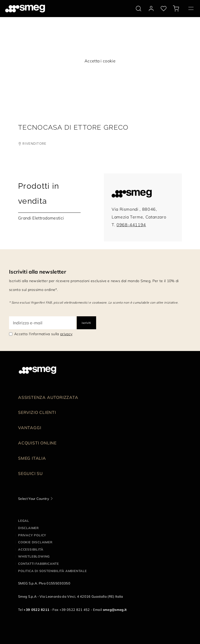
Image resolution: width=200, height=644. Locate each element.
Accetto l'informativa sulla (43, 334)
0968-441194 (131, 225)
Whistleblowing (34, 556)
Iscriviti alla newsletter (38, 272)
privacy (66, 334)
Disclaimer (28, 528)
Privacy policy (32, 535)
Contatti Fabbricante (39, 564)
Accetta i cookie (100, 61)
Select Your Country (34, 499)
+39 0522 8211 (36, 610)
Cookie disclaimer (35, 542)
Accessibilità (31, 549)
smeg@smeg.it (115, 610)
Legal (24, 521)
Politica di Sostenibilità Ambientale (52, 571)
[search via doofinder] (139, 9)
